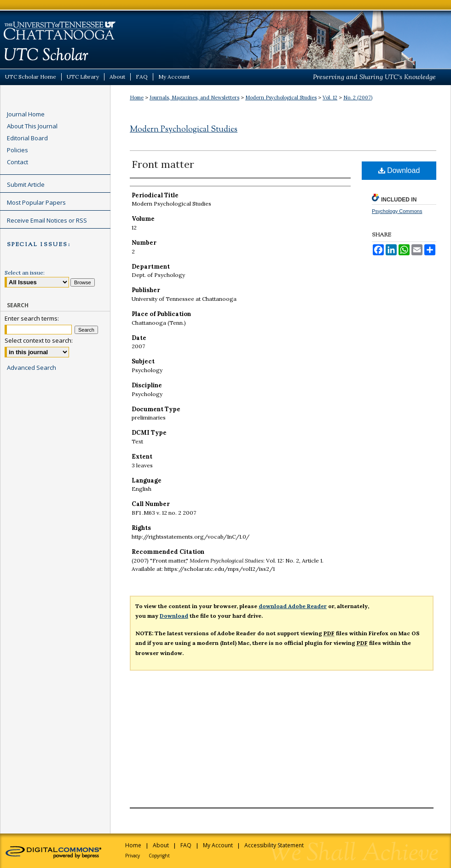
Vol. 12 (330, 98)
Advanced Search (32, 368)
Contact (17, 162)
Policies (17, 150)
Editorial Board (27, 138)
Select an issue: (25, 273)
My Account (218, 845)
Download (399, 170)
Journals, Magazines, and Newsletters (194, 98)
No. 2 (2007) (358, 98)
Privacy (133, 856)
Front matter (163, 164)
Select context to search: (39, 340)
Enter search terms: (32, 318)
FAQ (186, 845)
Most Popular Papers (36, 202)
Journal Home (26, 114)
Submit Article (26, 184)
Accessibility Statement (274, 845)
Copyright (159, 856)
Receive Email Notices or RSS (47, 220)
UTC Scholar (225, 34)
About (161, 845)
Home (137, 98)
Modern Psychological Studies (281, 98)
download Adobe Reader (293, 606)
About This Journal (32, 126)
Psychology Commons (397, 211)
